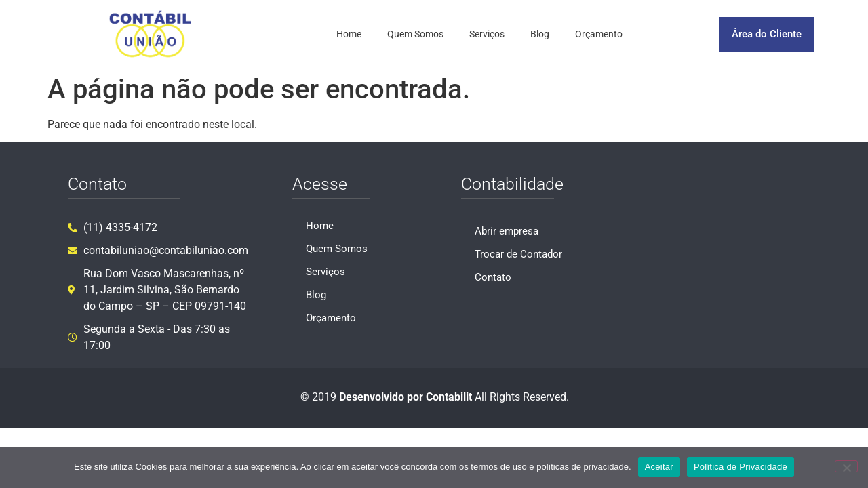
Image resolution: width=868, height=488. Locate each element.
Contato (493, 277)
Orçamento (599, 34)
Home (349, 34)
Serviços (487, 34)
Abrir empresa (507, 231)
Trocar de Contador (518, 254)
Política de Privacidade (741, 467)
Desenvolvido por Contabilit (406, 397)
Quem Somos (415, 34)
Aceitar (659, 467)
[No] (846, 466)
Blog (540, 34)
